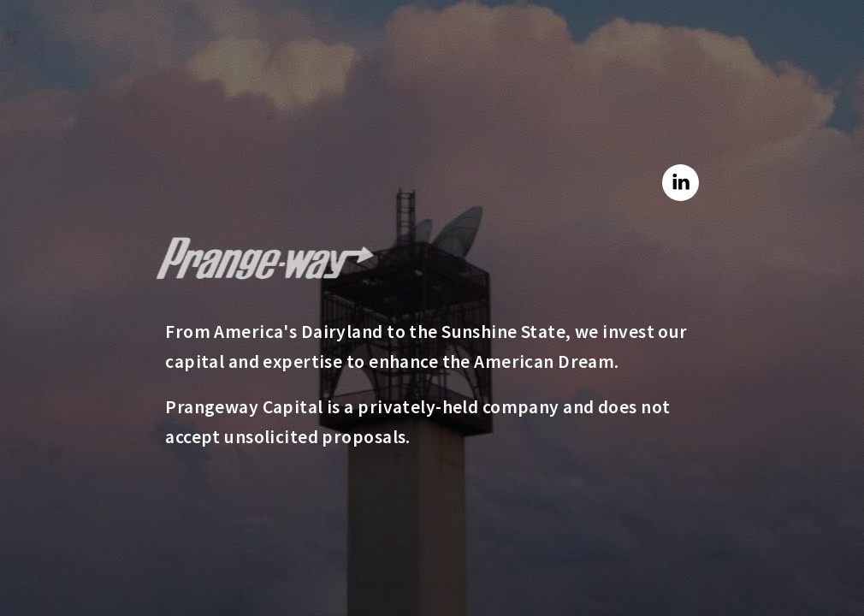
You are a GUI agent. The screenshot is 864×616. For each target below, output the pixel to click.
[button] (681, 183)
